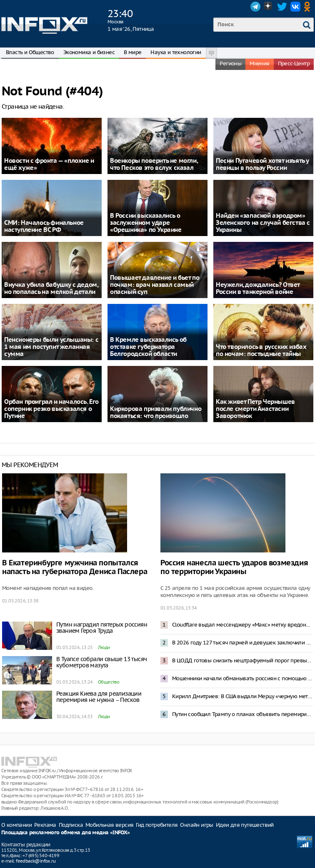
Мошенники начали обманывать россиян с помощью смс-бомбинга (242, 678)
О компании (16, 825)
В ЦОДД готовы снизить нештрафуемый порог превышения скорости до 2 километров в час (242, 660)
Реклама (45, 825)
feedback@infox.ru (36, 861)
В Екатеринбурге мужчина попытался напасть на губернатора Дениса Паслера (75, 567)
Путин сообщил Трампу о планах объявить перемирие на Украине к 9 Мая (242, 714)
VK (295, 7)
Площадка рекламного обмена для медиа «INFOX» (66, 833)
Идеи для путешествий (245, 825)
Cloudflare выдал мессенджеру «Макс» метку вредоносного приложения (242, 625)
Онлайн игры (196, 825)
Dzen (269, 7)
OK (309, 7)
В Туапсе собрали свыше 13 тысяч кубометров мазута (101, 662)
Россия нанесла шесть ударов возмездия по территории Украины (234, 567)
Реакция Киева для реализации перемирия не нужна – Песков (99, 697)
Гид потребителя (157, 825)
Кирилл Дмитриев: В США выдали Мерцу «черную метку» (242, 696)
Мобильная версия (109, 825)
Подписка (71, 825)
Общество (109, 682)
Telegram (255, 7)
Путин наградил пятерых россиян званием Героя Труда (102, 628)
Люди (104, 647)
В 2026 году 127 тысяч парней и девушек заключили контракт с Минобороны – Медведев (242, 643)
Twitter (282, 7)
